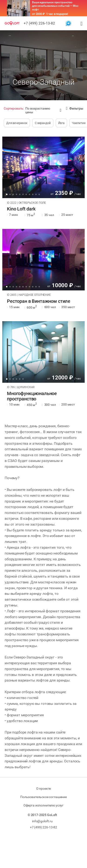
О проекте (44, 789)
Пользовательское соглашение (43, 797)
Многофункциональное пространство (32, 396)
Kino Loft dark (21, 209)
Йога (61, 123)
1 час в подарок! (57, 14)
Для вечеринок (17, 123)
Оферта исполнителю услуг (43, 805)
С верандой (43, 123)
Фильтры (75, 108)
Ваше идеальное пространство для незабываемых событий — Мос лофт (55, 6)
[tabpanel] (43, 167)
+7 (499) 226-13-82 (39, 23)
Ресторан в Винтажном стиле (39, 301)
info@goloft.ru (42, 821)
